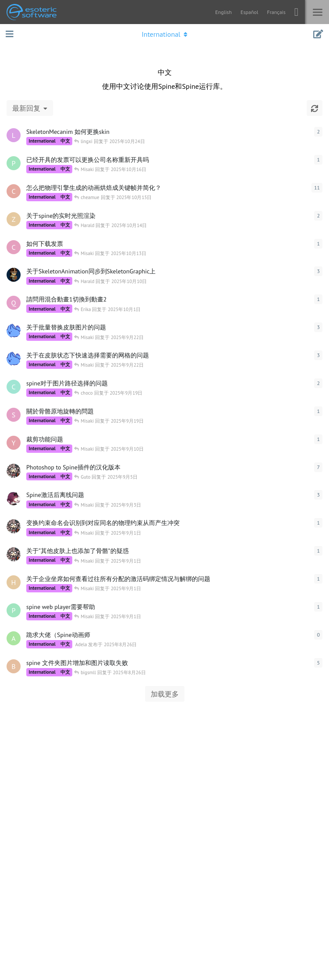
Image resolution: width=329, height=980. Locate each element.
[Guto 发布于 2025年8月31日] (14, 526)
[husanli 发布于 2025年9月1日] (14, 582)
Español (249, 12)
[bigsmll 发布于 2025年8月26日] (14, 666)
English (223, 12)
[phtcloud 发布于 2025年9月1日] (14, 610)
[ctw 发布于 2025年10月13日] (14, 247)
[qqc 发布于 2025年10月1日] (14, 303)
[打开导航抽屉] (9, 34)
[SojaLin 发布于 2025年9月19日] (14, 415)
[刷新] (315, 108)
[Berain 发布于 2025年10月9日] (14, 275)
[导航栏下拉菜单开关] (165, 34)
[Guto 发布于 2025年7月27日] (14, 471)
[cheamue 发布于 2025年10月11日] (14, 191)
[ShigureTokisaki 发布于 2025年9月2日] (14, 498)
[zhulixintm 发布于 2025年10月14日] (14, 219)
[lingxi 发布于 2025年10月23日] (14, 135)
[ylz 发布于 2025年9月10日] (14, 443)
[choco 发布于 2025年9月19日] (14, 387)
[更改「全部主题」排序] (30, 108)
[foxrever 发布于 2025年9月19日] (14, 331)
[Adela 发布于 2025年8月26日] (14, 638)
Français (276, 12)
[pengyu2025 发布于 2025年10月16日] (14, 163)
